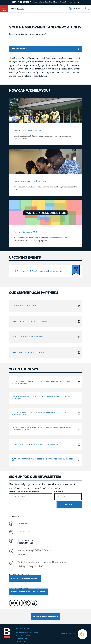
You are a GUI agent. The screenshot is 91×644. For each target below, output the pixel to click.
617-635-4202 (23, 523)
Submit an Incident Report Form (28, 592)
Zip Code (59, 491)
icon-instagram (27, 603)
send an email (24, 532)
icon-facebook (20, 603)
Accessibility (21, 639)
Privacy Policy (22, 629)
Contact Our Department (25, 579)
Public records (22, 635)
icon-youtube (34, 603)
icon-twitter (12, 603)
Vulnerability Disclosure (27, 632)
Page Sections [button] (45, 49)
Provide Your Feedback (45, 617)
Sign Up (69, 505)
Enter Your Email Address (24, 491)
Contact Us (20, 642)
